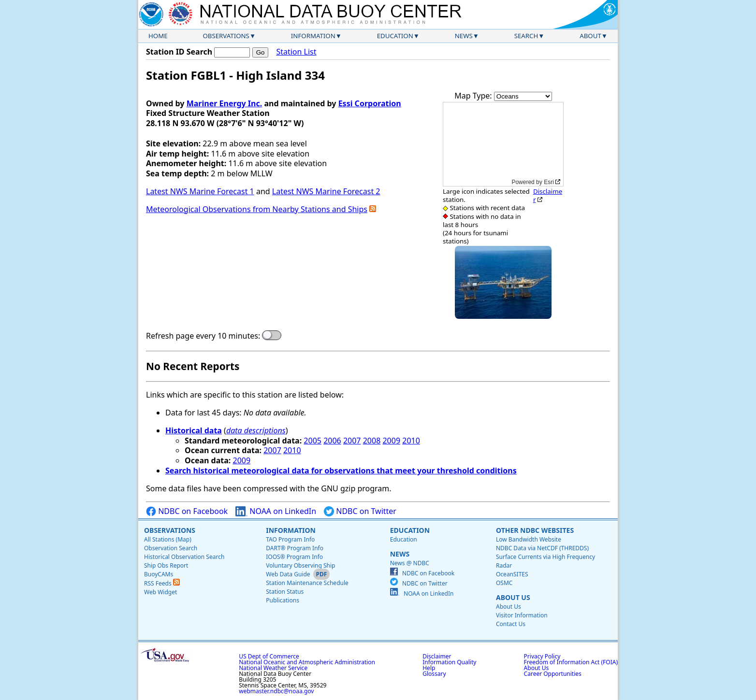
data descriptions (256, 430)
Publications (283, 600)
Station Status (285, 592)
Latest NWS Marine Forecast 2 (326, 191)
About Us (513, 597)
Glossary (434, 674)
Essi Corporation (370, 103)
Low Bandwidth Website (529, 539)
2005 (313, 441)
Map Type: (474, 96)
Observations (226, 36)
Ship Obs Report (166, 565)
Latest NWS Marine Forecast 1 (200, 191)
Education (395, 36)
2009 (391, 441)
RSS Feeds (162, 583)
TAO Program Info (290, 539)
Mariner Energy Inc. (225, 103)
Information (313, 36)
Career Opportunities (553, 674)
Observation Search (171, 548)
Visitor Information (522, 615)
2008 (372, 441)
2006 (332, 441)
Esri (549, 182)
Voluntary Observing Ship (300, 565)
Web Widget (160, 592)
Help (429, 668)
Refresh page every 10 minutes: (203, 336)
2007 (352, 441)
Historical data (194, 430)
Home (158, 36)
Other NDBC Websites (535, 530)
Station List (296, 52)
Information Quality (449, 662)
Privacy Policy (542, 656)
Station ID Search (179, 52)
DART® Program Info (295, 548)
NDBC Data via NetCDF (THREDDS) (542, 548)
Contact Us (511, 624)
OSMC (504, 583)
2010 (411, 441)
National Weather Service (273, 668)
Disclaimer (548, 195)
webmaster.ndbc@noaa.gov (276, 691)
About (590, 36)
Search (526, 36)
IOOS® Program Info (294, 557)
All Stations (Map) (168, 539)
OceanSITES (512, 574)
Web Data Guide (288, 574)
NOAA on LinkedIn (276, 511)
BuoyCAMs (159, 574)
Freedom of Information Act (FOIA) (571, 662)
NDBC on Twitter (360, 511)
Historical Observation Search (184, 557)
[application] (503, 144)
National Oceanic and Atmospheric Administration (307, 662)
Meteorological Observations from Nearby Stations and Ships (257, 209)
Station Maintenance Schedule (307, 583)
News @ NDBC (410, 563)
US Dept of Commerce (269, 656)
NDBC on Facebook (187, 511)
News (464, 36)
